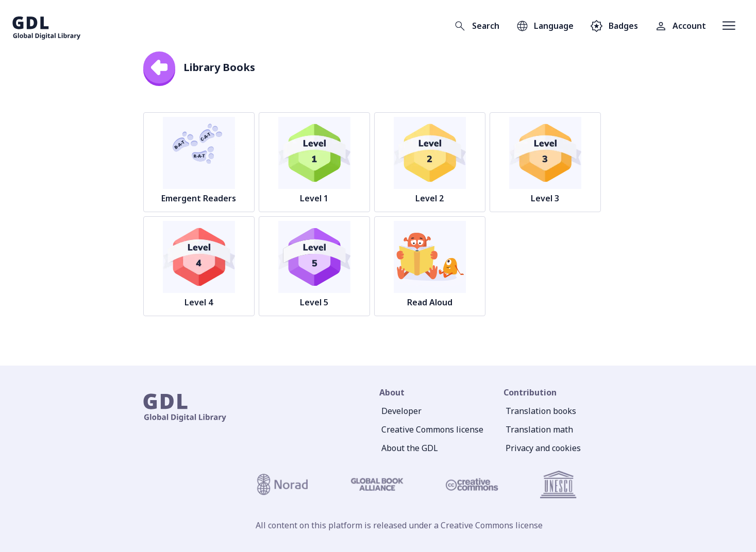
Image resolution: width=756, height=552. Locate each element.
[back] (159, 67)
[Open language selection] (545, 26)
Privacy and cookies (543, 448)
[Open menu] (729, 26)
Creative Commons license (432, 429)
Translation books (541, 411)
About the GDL (410, 448)
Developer (401, 411)
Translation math (539, 429)
